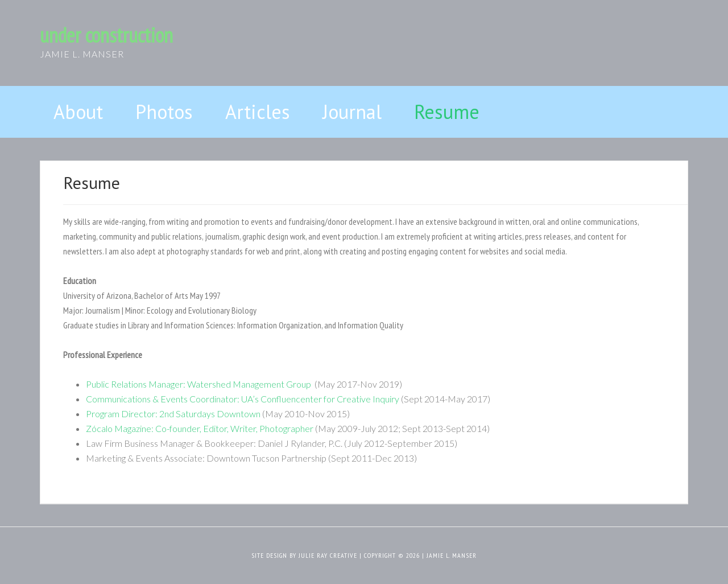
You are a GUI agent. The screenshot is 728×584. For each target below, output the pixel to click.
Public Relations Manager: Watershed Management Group (199, 384)
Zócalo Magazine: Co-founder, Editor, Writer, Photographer (200, 428)
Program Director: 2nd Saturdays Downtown (173, 414)
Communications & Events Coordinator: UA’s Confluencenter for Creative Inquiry (243, 399)
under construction (106, 35)
